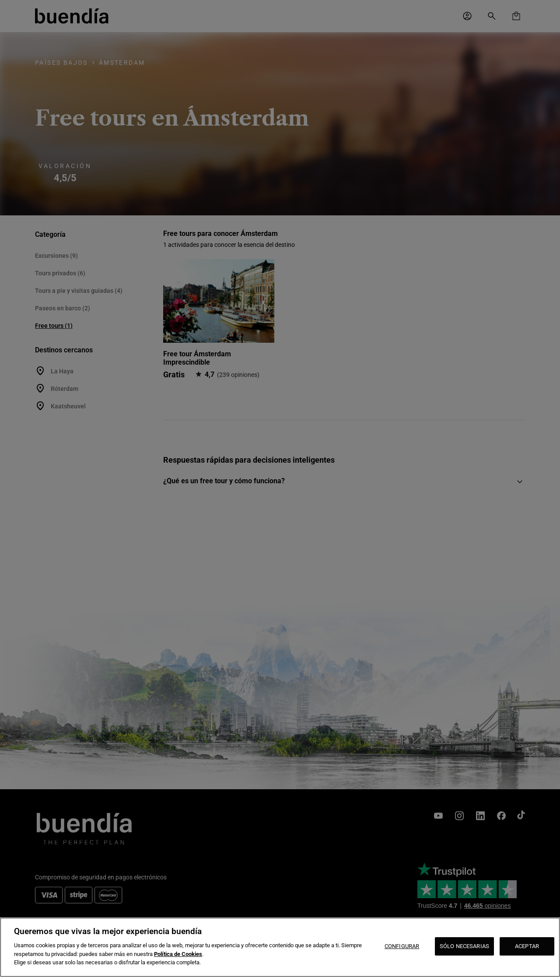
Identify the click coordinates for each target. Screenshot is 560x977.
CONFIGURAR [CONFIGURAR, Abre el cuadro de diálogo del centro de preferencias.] (402, 946)
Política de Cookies (178, 954)
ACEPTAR (527, 946)
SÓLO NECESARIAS (464, 946)
